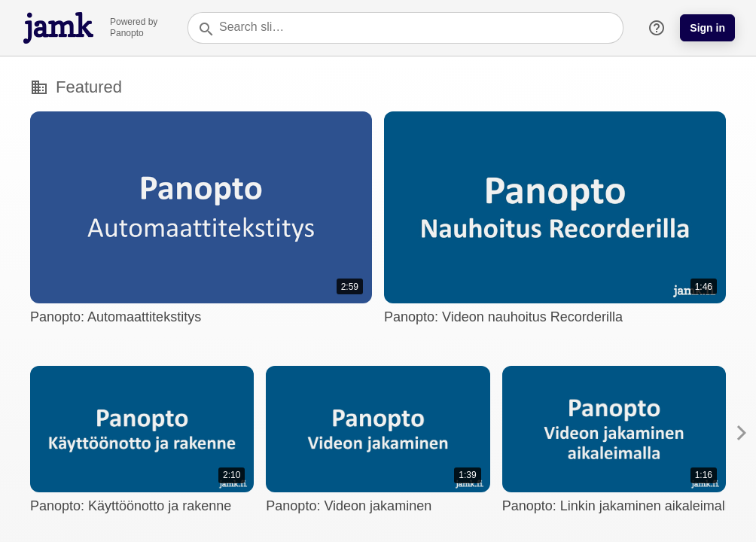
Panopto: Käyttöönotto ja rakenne (131, 506)
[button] (742, 433)
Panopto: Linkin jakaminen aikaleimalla (619, 506)
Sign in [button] (707, 28)
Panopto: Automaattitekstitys (116, 317)
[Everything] (59, 16)
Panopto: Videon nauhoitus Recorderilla (503, 317)
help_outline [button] (657, 28)
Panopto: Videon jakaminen (349, 506)
